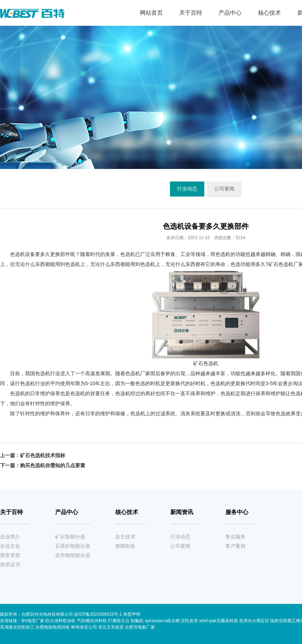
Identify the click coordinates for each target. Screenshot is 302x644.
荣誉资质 (10, 555)
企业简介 (10, 537)
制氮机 (137, 621)
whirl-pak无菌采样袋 (219, 621)
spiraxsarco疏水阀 (162, 621)
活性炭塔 (189, 621)
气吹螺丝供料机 (92, 621)
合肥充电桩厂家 (140, 627)
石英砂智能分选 (73, 546)
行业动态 (187, 189)
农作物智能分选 (73, 555)
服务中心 (237, 512)
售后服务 (235, 537)
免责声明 (132, 614)
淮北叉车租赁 (111, 627)
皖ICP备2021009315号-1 (99, 614)
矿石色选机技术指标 (43, 455)
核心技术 (269, 13)
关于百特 (191, 13)
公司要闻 (224, 189)
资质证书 (10, 565)
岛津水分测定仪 (254, 621)
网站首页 (151, 13)
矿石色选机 (281, 264)
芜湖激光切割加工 (17, 627)
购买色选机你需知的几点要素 (53, 465)
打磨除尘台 (119, 621)
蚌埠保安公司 (84, 627)
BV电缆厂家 (33, 621)
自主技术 (125, 537)
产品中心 (230, 13)
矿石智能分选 (70, 537)
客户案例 (235, 546)
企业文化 (10, 546)
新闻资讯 (182, 512)
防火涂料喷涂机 (60, 621)
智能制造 (125, 546)
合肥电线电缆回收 (53, 627)
